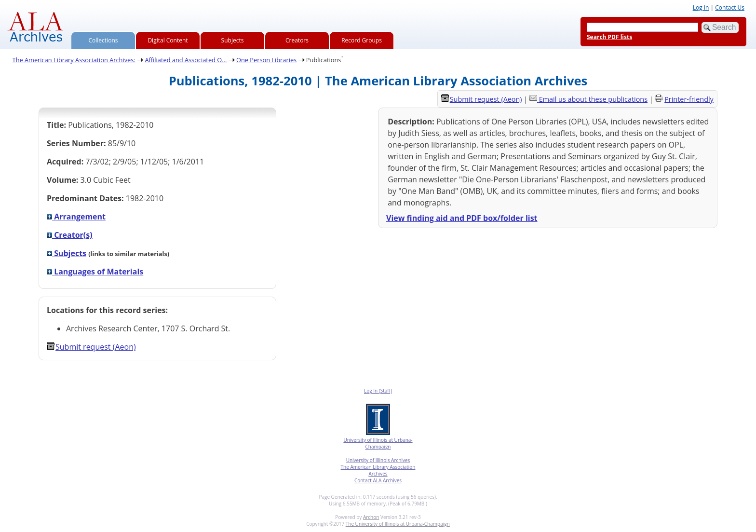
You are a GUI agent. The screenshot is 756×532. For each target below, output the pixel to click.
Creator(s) (70, 235)
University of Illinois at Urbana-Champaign (378, 443)
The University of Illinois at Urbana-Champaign (398, 524)
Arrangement (76, 217)
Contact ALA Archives (378, 480)
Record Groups (362, 40)
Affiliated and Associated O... (186, 60)
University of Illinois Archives (378, 460)
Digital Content (168, 40)
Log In (701, 7)
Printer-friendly (689, 99)
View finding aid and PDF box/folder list (462, 218)
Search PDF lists (609, 37)
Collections (103, 40)
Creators (297, 40)
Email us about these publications (593, 99)
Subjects (233, 40)
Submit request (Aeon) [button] (91, 347)
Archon (371, 517)
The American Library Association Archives (378, 470)
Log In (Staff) (378, 391)
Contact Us (730, 7)
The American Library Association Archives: (74, 60)
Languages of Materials (95, 272)
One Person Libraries (266, 60)
